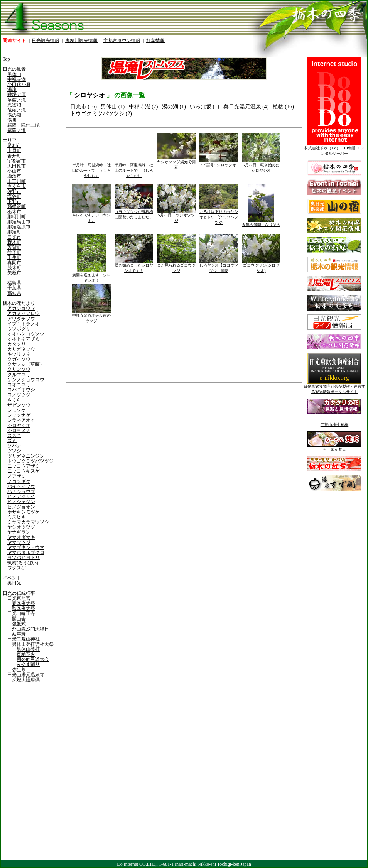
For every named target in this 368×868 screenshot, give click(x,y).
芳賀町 (14, 247)
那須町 (14, 232)
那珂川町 (17, 217)
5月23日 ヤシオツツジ (176, 216)
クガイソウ (19, 359)
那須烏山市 (19, 222)
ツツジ (14, 451)
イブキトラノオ (24, 324)
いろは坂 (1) (204, 107)
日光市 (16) (84, 107)
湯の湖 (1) (174, 107)
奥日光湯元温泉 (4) (246, 107)
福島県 (14, 283)
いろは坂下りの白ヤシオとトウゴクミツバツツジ (219, 215)
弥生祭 (19, 670)
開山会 (19, 619)
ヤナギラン (19, 532)
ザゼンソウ (19, 405)
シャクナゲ (19, 415)
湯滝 (12, 90)
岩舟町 (14, 156)
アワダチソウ (21, 319)
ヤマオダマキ (21, 537)
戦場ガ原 (17, 95)
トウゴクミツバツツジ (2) (101, 114)
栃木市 (14, 212)
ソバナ (14, 446)
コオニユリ (19, 385)
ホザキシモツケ (24, 512)
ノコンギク (19, 481)
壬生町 (14, 257)
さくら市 (17, 186)
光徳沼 (14, 105)
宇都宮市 (17, 161)
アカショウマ (21, 308)
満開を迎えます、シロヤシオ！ (91, 276)
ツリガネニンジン (26, 456)
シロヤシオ (19, 426)
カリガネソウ (21, 349)
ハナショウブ (21, 491)
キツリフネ (19, 354)
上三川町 (17, 181)
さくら (14, 400)
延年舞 (19, 634)
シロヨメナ (19, 431)
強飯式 (19, 624)
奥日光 (14, 583)
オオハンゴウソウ (26, 334)
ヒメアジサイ (21, 496)
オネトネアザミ (24, 339)
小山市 (14, 171)
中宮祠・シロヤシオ (219, 163)
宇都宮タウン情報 (122, 41)
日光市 (14, 237)
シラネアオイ (21, 420)
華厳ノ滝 (17, 100)
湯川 (12, 120)
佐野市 (14, 191)
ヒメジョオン (21, 507)
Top (6, 59)
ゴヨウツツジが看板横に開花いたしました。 (134, 212)
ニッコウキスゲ (24, 471)
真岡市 (14, 263)
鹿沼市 (14, 176)
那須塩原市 (19, 227)
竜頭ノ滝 (17, 110)
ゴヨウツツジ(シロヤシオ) (261, 266)
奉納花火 (26, 654)
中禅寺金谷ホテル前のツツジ (91, 316)
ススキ (14, 436)
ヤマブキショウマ (26, 547)
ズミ (12, 441)
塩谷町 (14, 196)
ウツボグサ (19, 329)
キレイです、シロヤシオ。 (91, 216)
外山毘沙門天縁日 (30, 629)
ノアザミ (17, 476)
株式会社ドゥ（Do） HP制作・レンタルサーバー (334, 149)
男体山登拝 (28, 649)
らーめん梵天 (334, 447)
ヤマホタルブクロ (26, 552)
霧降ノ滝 (17, 130)
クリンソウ (19, 369)
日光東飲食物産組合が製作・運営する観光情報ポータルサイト (334, 387)
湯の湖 (14, 115)
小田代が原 (19, 84)
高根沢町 (17, 206)
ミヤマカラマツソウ (28, 522)
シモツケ (17, 410)
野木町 (14, 242)
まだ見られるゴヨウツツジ (176, 266)
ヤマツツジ (19, 542)
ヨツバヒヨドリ (24, 557)
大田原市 (17, 166)
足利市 (14, 145)
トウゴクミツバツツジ (30, 461)
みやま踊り (28, 664)
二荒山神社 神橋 (335, 425)
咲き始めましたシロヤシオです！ (134, 266)
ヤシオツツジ (21, 527)
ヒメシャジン (21, 502)
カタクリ (17, 344)
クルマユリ (19, 375)
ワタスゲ (17, 568)
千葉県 (14, 288)
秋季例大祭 (24, 608)
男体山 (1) (113, 107)
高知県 (14, 293)
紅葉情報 (155, 41)
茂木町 (14, 268)
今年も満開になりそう (261, 223)
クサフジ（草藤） (26, 364)
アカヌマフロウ (24, 313)
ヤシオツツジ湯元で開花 (176, 163)
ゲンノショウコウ (26, 380)
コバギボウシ (21, 390)
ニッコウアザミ (24, 466)
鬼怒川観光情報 (81, 41)
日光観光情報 (46, 41)
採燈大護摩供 (26, 680)
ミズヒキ (17, 517)
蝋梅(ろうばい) (23, 563)
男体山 (14, 74)
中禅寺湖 (17, 79)
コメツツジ (19, 395)
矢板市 (14, 273)
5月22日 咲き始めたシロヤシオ (261, 166)
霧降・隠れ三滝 (24, 125)
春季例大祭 (24, 603)
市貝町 (14, 150)
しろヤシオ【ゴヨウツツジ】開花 (219, 266)
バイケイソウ (21, 486)
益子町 (14, 252)
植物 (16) (283, 107)
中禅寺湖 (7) (143, 107)
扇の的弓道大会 (33, 659)
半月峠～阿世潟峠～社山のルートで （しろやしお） (91, 168)
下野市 (14, 201)
